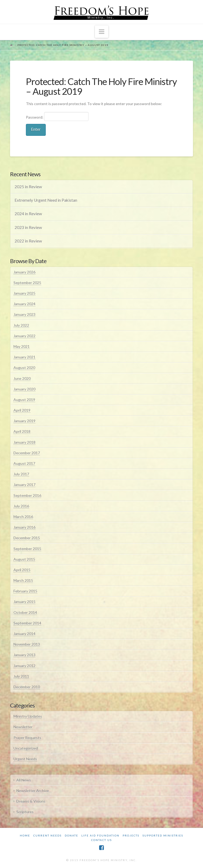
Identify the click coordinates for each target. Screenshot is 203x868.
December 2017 (27, 453)
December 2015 (27, 538)
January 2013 (24, 655)
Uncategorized (26, 748)
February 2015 (25, 591)
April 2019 (22, 410)
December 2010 (27, 687)
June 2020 (22, 378)
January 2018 (24, 442)
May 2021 (22, 346)
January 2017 (24, 485)
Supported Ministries (163, 835)
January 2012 (24, 666)
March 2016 (23, 517)
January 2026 (24, 272)
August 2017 (24, 463)
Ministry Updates (28, 716)
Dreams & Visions (31, 801)
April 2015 (22, 570)
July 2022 (21, 325)
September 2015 (27, 549)
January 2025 (24, 293)
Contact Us (101, 840)
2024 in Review (28, 214)
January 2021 (24, 357)
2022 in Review (28, 241)
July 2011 (21, 676)
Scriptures (25, 812)
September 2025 (27, 283)
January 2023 (24, 314)
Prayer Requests (27, 738)
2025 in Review (28, 187)
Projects (131, 835)
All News (24, 780)
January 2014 (24, 634)
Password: (57, 116)
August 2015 (24, 559)
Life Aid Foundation (100, 835)
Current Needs (47, 835)
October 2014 (25, 612)
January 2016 (24, 527)
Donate (71, 835)
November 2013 (27, 644)
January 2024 (24, 304)
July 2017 (21, 474)
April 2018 (22, 431)
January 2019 (24, 421)
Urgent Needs (25, 759)
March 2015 (23, 580)
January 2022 (24, 336)
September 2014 (27, 623)
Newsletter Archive (33, 791)
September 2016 (27, 495)
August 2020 (24, 368)
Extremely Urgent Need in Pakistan (46, 200)
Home (25, 835)
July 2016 (21, 506)
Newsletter (23, 727)
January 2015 (24, 602)
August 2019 (24, 400)
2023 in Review (28, 227)
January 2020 (24, 389)
